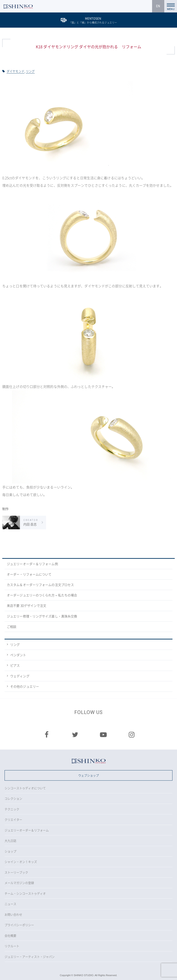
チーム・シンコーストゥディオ (25, 893)
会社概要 (10, 935)
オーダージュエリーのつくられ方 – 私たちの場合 (42, 595)
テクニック (12, 809)
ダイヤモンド (16, 71)
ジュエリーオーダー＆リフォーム (27, 830)
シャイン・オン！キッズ (21, 862)
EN (158, 6)
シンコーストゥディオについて (25, 788)
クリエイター (13, 819)
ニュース (10, 904)
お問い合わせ (13, 914)
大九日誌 (10, 841)
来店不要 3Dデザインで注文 (27, 605)
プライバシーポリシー (19, 925)
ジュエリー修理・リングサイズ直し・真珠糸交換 (42, 616)
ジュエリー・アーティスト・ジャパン (30, 957)
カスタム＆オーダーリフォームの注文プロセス (40, 585)
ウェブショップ (88, 775)
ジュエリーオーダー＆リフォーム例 (32, 564)
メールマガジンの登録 (19, 883)
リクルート (12, 946)
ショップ (10, 851)
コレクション (13, 798)
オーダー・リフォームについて (29, 574)
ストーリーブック (16, 872)
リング (30, 71)
